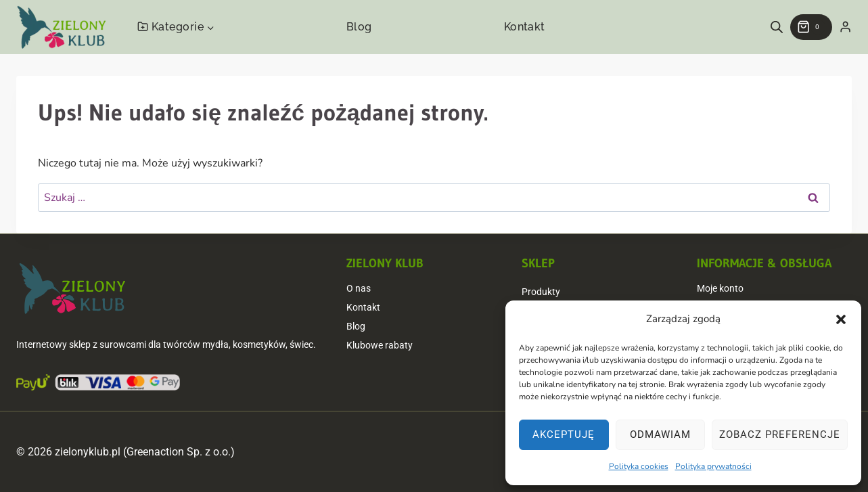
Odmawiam (660, 434)
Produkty (541, 292)
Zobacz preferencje (780, 434)
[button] (841, 319)
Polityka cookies (639, 466)
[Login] (845, 27)
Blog (359, 27)
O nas (359, 288)
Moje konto (720, 288)
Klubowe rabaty (380, 345)
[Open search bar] (777, 27)
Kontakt (525, 27)
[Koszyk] (811, 27)
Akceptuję (564, 434)
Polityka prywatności (713, 466)
